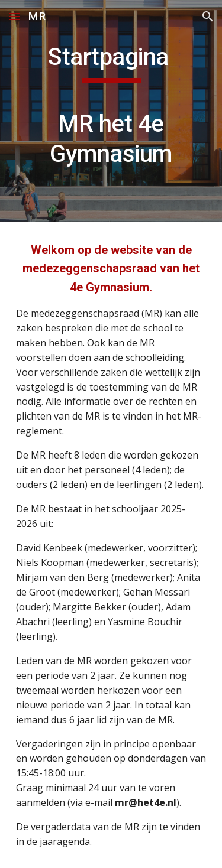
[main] (111, 111)
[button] (14, 16)
